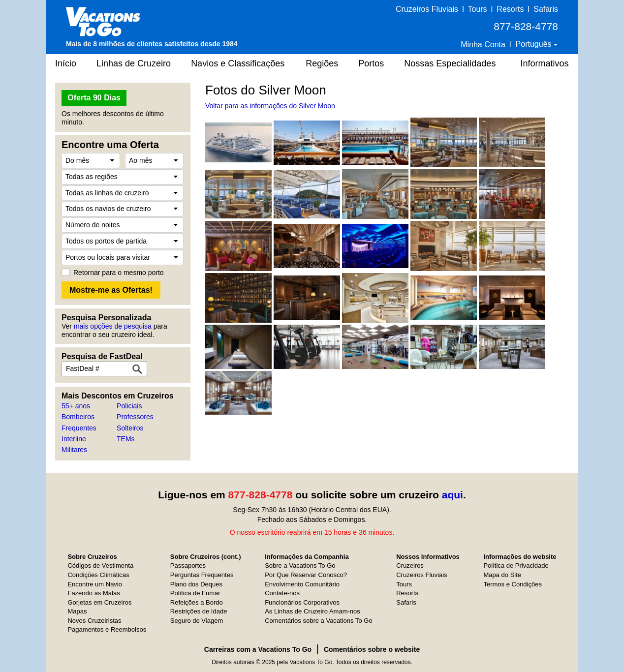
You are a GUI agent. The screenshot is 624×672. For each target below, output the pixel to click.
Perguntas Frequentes (202, 575)
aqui (452, 495)
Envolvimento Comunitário (302, 584)
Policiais (129, 406)
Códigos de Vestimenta (100, 565)
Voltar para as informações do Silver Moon (270, 106)
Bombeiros (78, 417)
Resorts (510, 9)
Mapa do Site (502, 575)
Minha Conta (483, 45)
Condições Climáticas (98, 575)
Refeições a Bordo (197, 602)
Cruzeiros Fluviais (427, 9)
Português (535, 44)
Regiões (322, 63)
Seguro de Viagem (197, 621)
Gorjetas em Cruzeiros (99, 602)
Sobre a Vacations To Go (300, 565)
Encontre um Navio (95, 584)
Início (66, 63)
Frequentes (79, 428)
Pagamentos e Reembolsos (107, 629)
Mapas (77, 611)
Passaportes (188, 565)
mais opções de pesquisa (113, 326)
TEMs (126, 439)
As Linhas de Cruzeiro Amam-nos (312, 611)
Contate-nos (282, 593)
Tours (477, 9)
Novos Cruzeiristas (94, 621)
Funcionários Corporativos (302, 602)
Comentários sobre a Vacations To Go (318, 621)
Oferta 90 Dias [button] (94, 98)
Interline (74, 439)
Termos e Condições (513, 584)
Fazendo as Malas (94, 593)
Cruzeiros (410, 565)
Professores (135, 417)
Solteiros (130, 428)
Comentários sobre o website (372, 649)
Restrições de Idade (199, 611)
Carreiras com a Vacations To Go (258, 649)
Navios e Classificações (238, 63)
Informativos (544, 63)
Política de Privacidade (516, 565)
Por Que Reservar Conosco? (306, 575)
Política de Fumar (195, 593)
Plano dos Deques (196, 584)
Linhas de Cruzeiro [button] (134, 63)
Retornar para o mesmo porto (119, 273)
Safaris (546, 9)
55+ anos (76, 406)
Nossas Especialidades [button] (450, 63)
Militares (74, 450)
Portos (371, 63)
